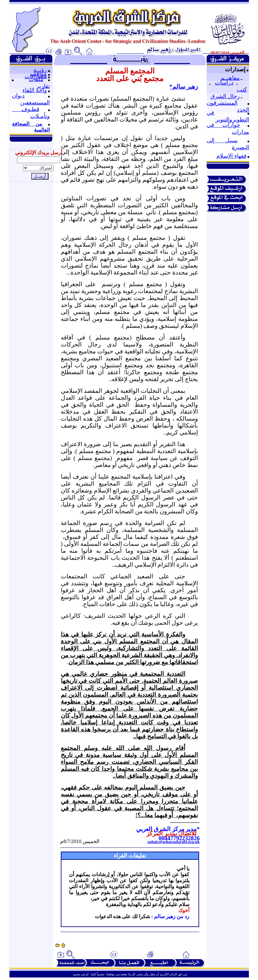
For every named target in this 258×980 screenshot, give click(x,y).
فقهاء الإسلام (232, 156)
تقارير (43, 86)
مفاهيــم (230, 78)
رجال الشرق (225, 96)
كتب (242, 90)
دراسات (224, 83)
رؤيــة (40, 70)
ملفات (36, 79)
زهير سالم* (184, 87)
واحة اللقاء (35, 90)
